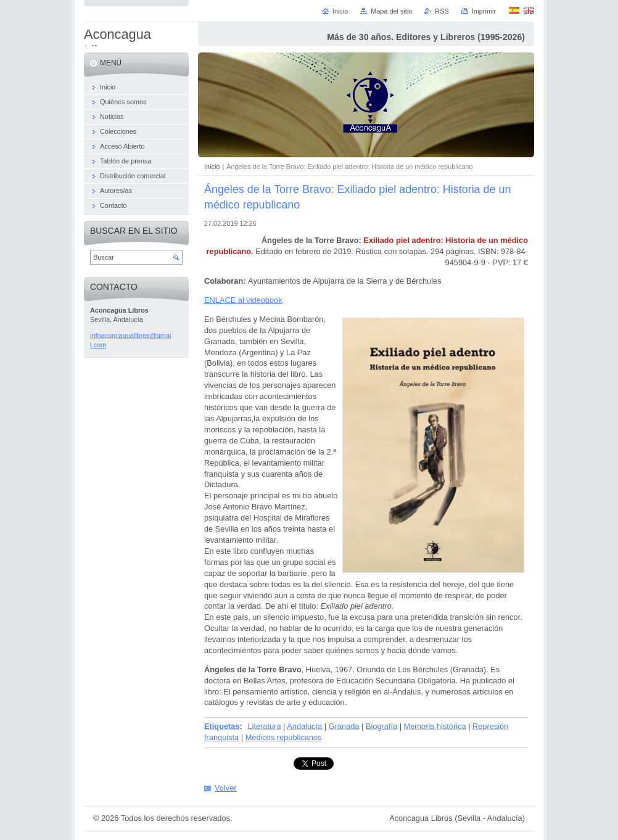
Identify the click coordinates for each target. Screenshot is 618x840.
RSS (442, 11)
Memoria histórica (435, 726)
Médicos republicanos (284, 737)
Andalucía (304, 726)
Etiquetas (222, 726)
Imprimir (484, 11)
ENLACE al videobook (243, 300)
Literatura (264, 726)
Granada (344, 726)
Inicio (212, 167)
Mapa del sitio (391, 11)
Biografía (381, 726)
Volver (226, 788)
